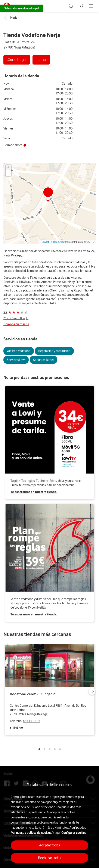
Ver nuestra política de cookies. (31, 833)
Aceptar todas (49, 845)
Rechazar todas (49, 858)
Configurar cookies (74, 833)
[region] (49, 819)
